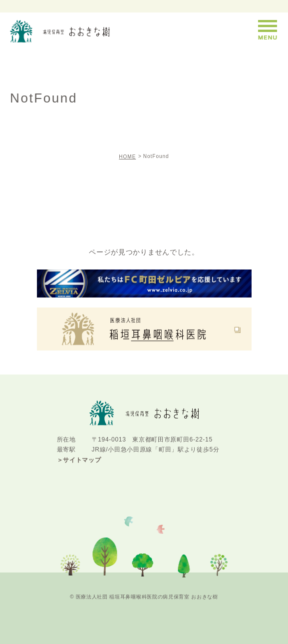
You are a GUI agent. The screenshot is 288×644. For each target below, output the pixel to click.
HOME (127, 157)
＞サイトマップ (79, 460)
